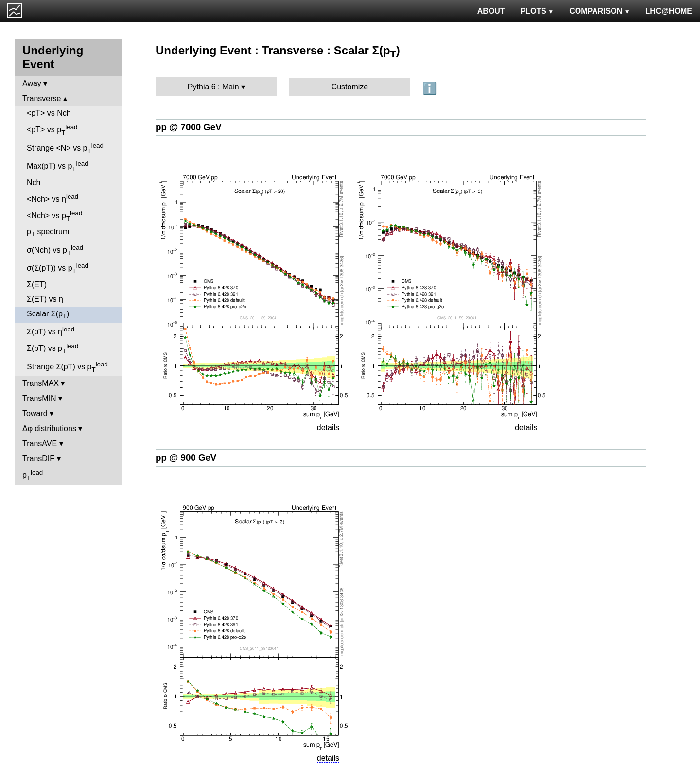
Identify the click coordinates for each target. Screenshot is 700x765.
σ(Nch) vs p (55, 250)
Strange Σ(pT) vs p (67, 367)
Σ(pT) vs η (51, 331)
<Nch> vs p (54, 216)
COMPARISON (599, 11)
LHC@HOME (669, 11)
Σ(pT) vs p (52, 348)
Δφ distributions (49, 428)
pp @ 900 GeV (186, 458)
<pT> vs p (52, 130)
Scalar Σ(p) (48, 315)
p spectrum (48, 233)
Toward (35, 413)
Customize (350, 87)
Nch (34, 183)
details (328, 427)
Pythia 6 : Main (213, 87)
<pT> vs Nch (49, 113)
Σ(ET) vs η (45, 299)
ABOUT (491, 11)
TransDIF (38, 459)
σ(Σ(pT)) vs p (58, 268)
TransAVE (40, 443)
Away (32, 83)
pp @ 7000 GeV (189, 127)
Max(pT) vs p (58, 166)
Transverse (42, 98)
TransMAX (41, 383)
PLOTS (537, 11)
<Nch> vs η (52, 198)
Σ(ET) (37, 285)
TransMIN (39, 398)
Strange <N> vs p (65, 148)
